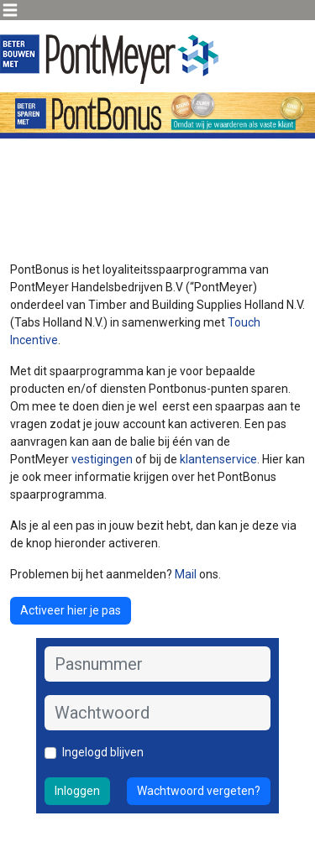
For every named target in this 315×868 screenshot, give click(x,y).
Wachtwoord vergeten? (199, 791)
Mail (186, 574)
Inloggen (77, 791)
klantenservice (218, 459)
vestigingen (103, 459)
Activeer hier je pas (71, 610)
